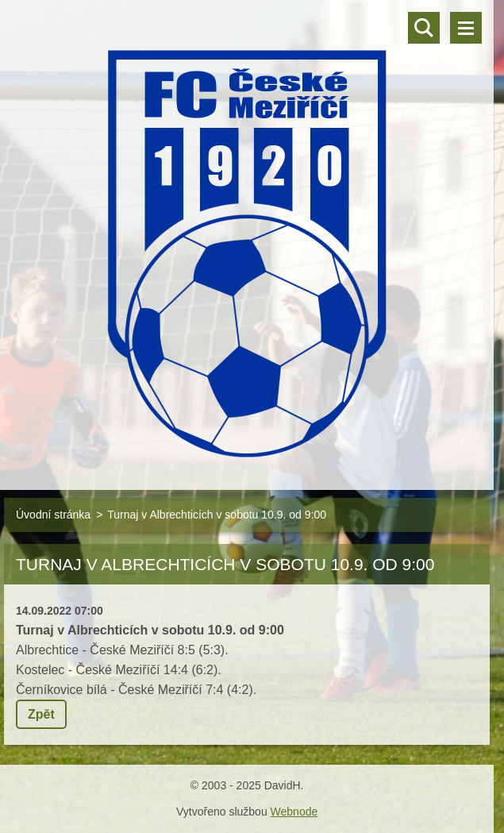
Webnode (294, 812)
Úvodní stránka (53, 515)
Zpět (41, 714)
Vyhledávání (424, 28)
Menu (466, 28)
